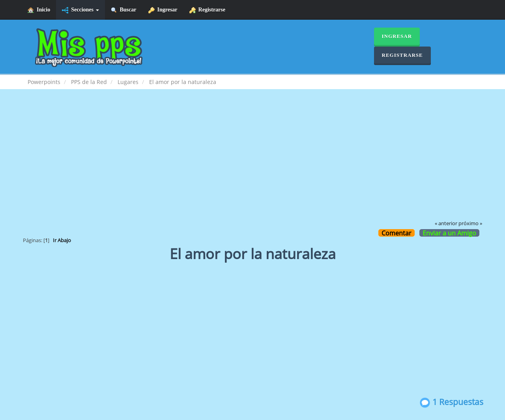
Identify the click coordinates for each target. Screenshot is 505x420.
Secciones (80, 10)
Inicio (39, 10)
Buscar (124, 10)
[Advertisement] (252, 160)
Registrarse (207, 10)
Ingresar (163, 10)
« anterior (446, 223)
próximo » (470, 223)
